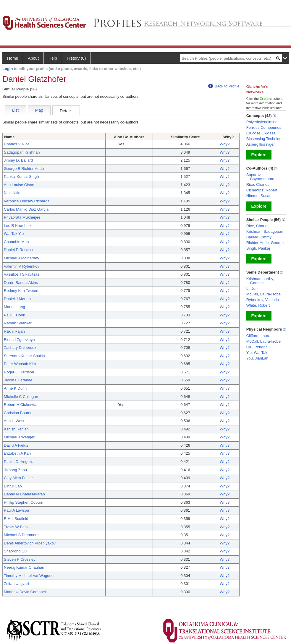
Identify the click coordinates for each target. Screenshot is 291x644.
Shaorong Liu (15, 551)
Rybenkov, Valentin (263, 300)
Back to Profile (224, 86)
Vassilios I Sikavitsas (22, 274)
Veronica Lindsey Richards (27, 201)
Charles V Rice (17, 144)
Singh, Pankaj (258, 248)
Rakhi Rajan (14, 331)
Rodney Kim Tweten (21, 291)
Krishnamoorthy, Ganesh (260, 281)
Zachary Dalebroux (20, 348)
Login (8, 69)
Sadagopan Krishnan (22, 152)
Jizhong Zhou (15, 470)
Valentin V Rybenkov (22, 266)
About (33, 58)
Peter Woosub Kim (20, 364)
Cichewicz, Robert (262, 190)
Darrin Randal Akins (21, 283)
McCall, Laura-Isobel (264, 294)
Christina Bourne (18, 413)
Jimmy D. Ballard (18, 160)
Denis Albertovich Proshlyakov (30, 543)
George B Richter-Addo (24, 169)
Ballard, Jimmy (259, 237)
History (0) (76, 58)
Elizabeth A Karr (18, 453)
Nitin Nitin (12, 193)
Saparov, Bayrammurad (260, 177)
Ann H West (14, 421)
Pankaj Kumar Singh (21, 177)
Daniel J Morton (17, 299)
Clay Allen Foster (18, 478)
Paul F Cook (14, 315)
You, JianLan (257, 358)
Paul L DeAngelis (18, 462)
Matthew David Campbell (25, 592)
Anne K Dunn (15, 388)
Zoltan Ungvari (16, 584)
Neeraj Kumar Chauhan (24, 567)
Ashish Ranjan (16, 429)
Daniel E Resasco (19, 250)
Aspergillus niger (261, 144)
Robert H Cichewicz (21, 405)
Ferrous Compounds (264, 127)
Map (39, 110)
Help (53, 58)
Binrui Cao (13, 486)
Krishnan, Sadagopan (265, 231)
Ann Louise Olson (19, 185)
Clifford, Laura (258, 336)
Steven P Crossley (20, 559)
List (15, 110)
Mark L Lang (14, 307)
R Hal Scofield (16, 519)
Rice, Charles (258, 184)
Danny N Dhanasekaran (24, 494)
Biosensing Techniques (266, 139)
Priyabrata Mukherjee (22, 217)
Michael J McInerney (21, 258)
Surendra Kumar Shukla (24, 356)
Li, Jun (252, 288)
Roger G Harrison (19, 372)
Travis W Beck (16, 527)
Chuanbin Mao (16, 242)
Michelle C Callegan (21, 397)
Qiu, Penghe (257, 347)
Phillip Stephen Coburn (24, 502)
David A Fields (16, 445)
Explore (259, 155)
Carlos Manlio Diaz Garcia (26, 209)
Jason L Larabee (18, 380)
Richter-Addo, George (265, 243)
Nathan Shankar (18, 323)
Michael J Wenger (19, 437)
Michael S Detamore (21, 535)
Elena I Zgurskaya (19, 340)
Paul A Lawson (16, 510)
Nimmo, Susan (259, 196)
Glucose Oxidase (261, 133)
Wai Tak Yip (14, 234)
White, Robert (258, 305)
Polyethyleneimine (262, 122)
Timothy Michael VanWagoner (29, 576)
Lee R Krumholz (18, 226)
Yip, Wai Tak (257, 353)
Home (13, 58)
